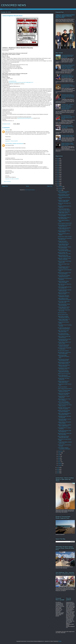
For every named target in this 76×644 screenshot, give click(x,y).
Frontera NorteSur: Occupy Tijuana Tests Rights (63, 282)
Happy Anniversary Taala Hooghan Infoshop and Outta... (65, 256)
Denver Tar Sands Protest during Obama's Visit (64, 262)
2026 (58, 158)
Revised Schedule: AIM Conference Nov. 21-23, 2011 (64, 253)
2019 (58, 171)
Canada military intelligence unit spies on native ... (64, 343)
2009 (58, 469)
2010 (58, 468)
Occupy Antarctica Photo (63, 315)
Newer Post (5, 186)
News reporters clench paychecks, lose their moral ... (65, 239)
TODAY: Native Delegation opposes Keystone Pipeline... (64, 402)
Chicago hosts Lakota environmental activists (63, 242)
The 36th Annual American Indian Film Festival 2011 (65, 431)
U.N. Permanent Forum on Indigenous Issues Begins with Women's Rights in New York (67, 76)
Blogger (60, 641)
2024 (58, 162)
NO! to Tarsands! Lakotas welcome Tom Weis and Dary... (65, 250)
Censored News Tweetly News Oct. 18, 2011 (64, 310)
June (59, 456)
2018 (58, 173)
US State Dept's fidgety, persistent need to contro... (65, 443)
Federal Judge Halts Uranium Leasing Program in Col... (64, 308)
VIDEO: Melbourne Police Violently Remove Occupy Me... (65, 299)
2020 (58, 169)
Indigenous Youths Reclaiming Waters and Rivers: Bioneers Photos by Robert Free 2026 (65, 16)
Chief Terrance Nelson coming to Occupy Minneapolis (64, 247)
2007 (58, 473)
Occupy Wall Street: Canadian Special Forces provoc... (64, 276)
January (60, 465)
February (60, 464)
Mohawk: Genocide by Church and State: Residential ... (64, 411)
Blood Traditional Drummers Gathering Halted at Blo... (63, 437)
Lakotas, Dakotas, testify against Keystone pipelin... (64, 423)
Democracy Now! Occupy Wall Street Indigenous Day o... (64, 363)
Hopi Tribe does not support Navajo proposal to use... (63, 360)
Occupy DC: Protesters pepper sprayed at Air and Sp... (64, 391)
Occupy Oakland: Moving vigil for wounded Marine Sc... (64, 226)
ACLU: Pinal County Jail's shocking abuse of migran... (64, 334)
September (60, 451)
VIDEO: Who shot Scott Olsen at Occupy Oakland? (64, 215)
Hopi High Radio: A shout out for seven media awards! (64, 353)
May (59, 458)
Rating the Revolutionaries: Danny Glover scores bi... (65, 405)
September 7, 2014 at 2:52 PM (11, 141)
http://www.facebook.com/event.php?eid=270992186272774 (21, 82)
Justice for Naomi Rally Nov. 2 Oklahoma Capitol (64, 293)
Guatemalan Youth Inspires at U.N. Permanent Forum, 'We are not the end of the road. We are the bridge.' (68, 96)
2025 (58, 160)
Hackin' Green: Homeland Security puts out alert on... (64, 317)
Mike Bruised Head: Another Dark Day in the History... (65, 434)
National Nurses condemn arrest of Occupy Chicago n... (64, 273)
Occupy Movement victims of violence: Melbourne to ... (64, 267)
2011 (58, 185)
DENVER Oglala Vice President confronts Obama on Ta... (64, 228)
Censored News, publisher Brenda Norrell (14, 144)
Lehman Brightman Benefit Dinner (65, 223)
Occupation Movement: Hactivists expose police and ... (65, 290)
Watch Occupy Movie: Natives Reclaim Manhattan (64, 305)
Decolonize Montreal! (62, 313)
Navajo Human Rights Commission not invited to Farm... (64, 356)
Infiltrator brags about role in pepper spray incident (63, 382)
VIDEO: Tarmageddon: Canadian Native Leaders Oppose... (64, 425)
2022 (58, 165)
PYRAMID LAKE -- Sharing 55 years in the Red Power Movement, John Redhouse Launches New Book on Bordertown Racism (67, 107)
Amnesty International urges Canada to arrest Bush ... (63, 346)
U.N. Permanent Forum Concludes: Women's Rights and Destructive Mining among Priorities (68, 117)
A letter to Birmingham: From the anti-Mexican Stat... (64, 420)
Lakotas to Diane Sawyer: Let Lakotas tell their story (64, 320)
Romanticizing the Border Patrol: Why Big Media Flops (64, 340)
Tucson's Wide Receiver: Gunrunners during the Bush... (64, 376)
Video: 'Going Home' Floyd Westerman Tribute (63, 331)
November (60, 188)
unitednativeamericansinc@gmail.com (25, 118)
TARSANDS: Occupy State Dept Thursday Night (64, 417)
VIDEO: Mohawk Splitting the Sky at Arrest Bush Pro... (65, 288)
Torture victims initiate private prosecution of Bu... (64, 302)
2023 (58, 164)
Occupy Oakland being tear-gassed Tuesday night (63, 245)
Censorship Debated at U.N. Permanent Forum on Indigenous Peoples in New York (68, 86)
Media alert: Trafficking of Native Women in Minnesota (64, 259)
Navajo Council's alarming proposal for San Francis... (64, 371)
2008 (58, 471)
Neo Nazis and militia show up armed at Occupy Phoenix (64, 328)
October (60, 190)
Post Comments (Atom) (30, 190)
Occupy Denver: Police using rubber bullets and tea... (64, 212)
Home (28, 186)
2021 (58, 167)
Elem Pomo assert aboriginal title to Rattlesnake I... (64, 348)
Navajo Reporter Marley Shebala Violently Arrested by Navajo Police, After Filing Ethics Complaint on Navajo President (68, 67)
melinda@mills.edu (13, 81)
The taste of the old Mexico (63, 351)
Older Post (50, 186)
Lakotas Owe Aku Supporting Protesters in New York (64, 394)
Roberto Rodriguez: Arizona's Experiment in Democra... (64, 195)
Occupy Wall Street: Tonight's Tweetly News (64, 397)
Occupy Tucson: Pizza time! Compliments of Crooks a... (64, 296)
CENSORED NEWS (14, 5)
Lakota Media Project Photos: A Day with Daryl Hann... (64, 218)
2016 (58, 176)
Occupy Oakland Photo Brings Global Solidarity (64, 231)
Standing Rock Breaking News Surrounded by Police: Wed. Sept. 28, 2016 (67, 56)
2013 (58, 182)
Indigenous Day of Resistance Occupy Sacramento (64, 366)
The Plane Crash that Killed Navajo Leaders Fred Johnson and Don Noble (67, 127)
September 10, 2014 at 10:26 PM (12, 179)
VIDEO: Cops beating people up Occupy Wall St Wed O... (64, 414)
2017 (58, 174)
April (59, 460)
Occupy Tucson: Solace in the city (65, 236)
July (59, 455)
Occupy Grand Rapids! (62, 387)
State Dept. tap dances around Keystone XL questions (64, 408)
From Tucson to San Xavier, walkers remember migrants (64, 209)
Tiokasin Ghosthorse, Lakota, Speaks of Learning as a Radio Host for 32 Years (68, 144)
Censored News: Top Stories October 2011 (64, 379)
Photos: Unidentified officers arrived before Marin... (63, 192)
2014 (58, 180)
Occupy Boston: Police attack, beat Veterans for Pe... (64, 368)
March (60, 462)
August (60, 453)
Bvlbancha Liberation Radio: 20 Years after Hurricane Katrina (68, 136)
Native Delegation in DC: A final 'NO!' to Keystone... (64, 400)
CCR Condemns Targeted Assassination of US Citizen (64, 448)
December (60, 187)
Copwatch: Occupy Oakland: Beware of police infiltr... (64, 201)
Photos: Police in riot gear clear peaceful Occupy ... (64, 337)
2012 (58, 183)
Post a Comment (7, 182)
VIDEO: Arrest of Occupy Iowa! (64, 374)
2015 (58, 178)
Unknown (7, 130)
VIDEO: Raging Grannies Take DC (65, 389)
